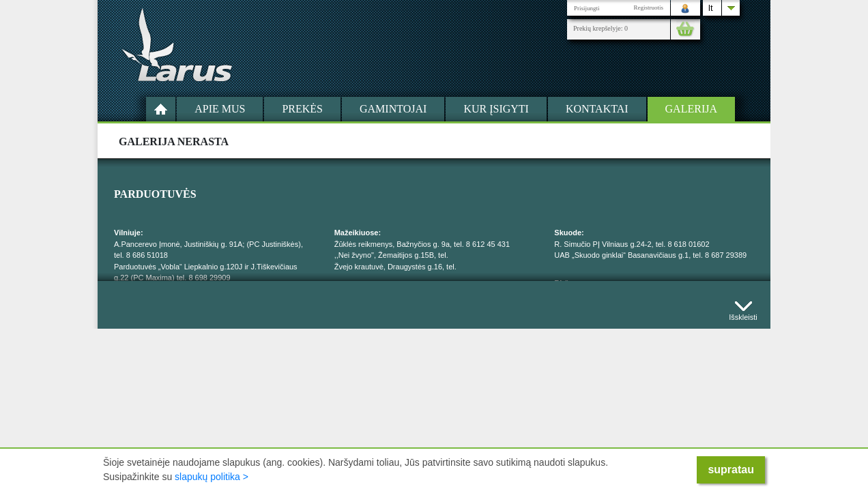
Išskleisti (743, 314)
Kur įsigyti (496, 109)
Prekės (302, 109)
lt (711, 8)
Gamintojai (393, 109)
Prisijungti (587, 8)
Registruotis (648, 8)
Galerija (691, 109)
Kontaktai (597, 109)
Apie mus (220, 109)
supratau (731, 470)
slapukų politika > (212, 477)
